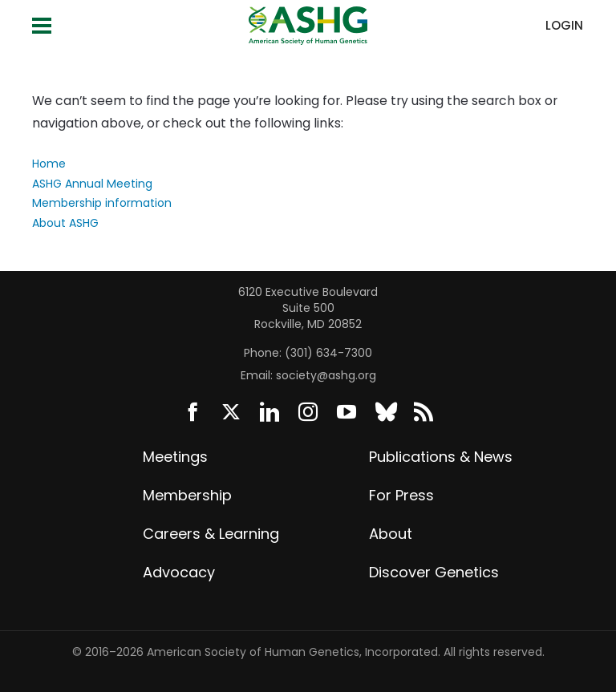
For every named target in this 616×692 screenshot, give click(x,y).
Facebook (192, 412)
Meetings (175, 457)
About (391, 534)
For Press (401, 495)
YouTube (346, 412)
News (423, 412)
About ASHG (65, 223)
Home (49, 164)
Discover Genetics (434, 572)
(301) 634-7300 (328, 353)
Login (564, 25)
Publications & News (441, 457)
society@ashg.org (326, 375)
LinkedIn (269, 412)
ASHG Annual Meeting (92, 184)
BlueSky (385, 412)
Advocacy (179, 572)
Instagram (308, 412)
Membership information (102, 203)
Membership (187, 495)
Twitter (231, 412)
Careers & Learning (211, 534)
